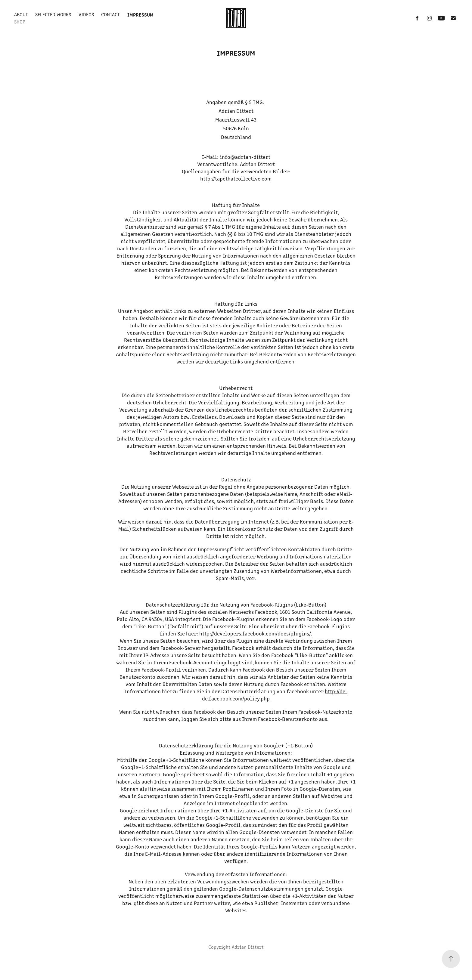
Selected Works (53, 14)
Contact (110, 14)
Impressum (140, 14)
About (21, 14)
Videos (86, 14)
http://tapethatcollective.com (236, 178)
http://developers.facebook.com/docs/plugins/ (255, 633)
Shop (20, 22)
